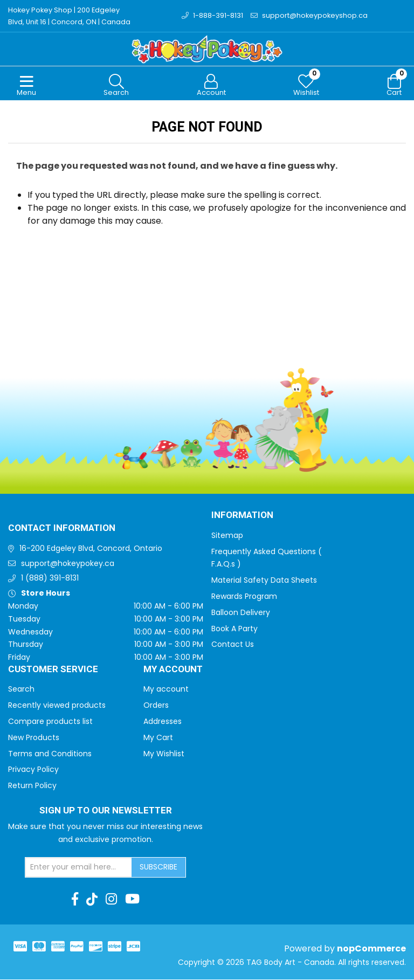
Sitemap (227, 536)
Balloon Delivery (241, 613)
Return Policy (32, 786)
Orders (156, 706)
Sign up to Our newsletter (106, 811)
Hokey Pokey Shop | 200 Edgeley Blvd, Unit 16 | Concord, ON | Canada (70, 16)
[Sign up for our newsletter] (79, 868)
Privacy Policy (33, 770)
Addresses (163, 722)
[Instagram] (111, 900)
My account (166, 689)
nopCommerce (371, 949)
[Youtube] (132, 900)
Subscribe (158, 867)
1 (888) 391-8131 (50, 578)
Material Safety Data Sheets (264, 581)
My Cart (158, 738)
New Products (34, 738)
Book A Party (234, 629)
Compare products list (50, 722)
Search (21, 689)
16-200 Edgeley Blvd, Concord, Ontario (91, 549)
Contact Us (233, 645)
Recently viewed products (57, 706)
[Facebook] (75, 900)
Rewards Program (244, 597)
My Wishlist (164, 754)
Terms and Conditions (50, 754)
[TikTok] (92, 900)
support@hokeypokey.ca (68, 564)
